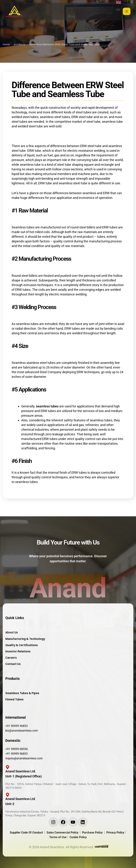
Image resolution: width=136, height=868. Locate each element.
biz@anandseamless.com (22, 745)
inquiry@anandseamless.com (24, 772)
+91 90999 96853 (17, 740)
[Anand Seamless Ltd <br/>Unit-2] (6, 811)
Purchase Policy (93, 847)
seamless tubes (47, 406)
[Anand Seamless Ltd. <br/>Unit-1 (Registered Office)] (6, 783)
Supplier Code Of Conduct (26, 847)
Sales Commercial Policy (63, 847)
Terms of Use (58, 851)
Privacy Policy (116, 847)
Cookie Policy (78, 851)
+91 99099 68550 (17, 763)
